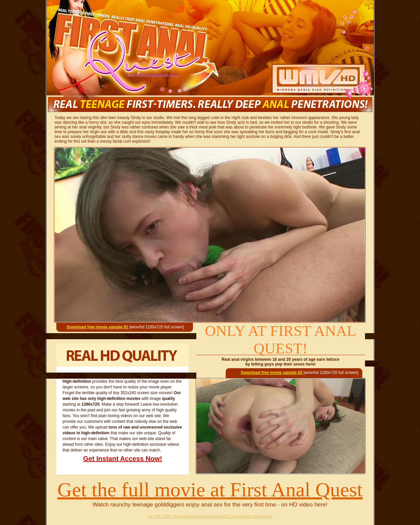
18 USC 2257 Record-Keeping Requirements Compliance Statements (210, 517)
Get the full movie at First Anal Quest (210, 490)
